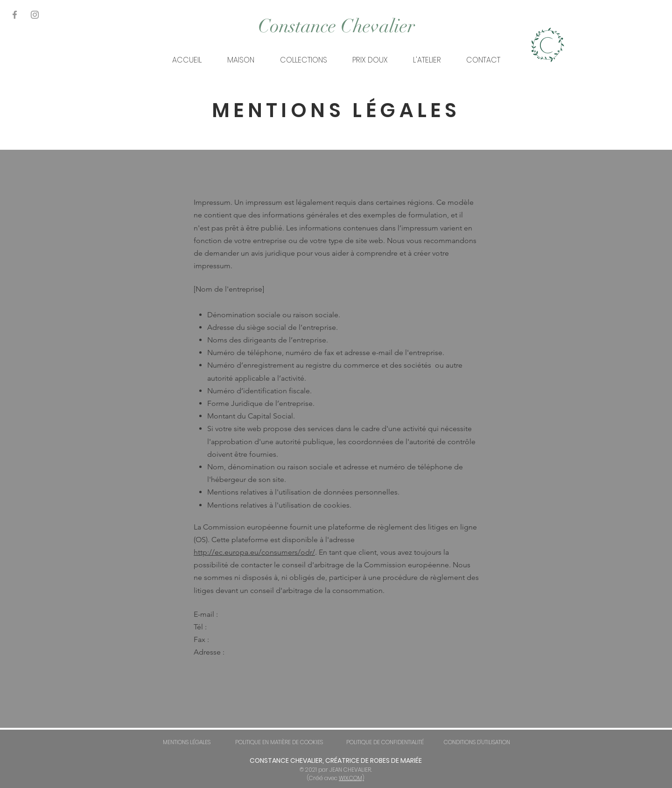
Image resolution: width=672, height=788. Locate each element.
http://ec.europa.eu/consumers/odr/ (254, 552)
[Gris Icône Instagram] (35, 15)
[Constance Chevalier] (336, 26)
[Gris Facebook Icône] (15, 15)
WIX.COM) (351, 778)
